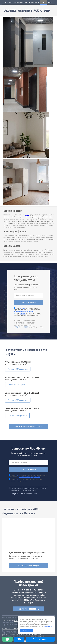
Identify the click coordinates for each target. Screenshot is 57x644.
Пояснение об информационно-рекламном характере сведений (23, 636)
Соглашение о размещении (32, 634)
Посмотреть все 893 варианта (28, 426)
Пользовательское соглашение (12, 634)
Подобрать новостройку (28, 609)
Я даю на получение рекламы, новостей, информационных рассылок (27, 314)
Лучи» (27, 215)
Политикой (48, 626)
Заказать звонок (29, 302)
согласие (23, 308)
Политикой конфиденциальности (25, 311)
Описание (9, 2)
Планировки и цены (20, 2)
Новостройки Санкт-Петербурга (12, 629)
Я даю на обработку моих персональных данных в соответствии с (27, 310)
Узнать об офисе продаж (29, 566)
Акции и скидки (34, 2)
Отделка (44, 2)
